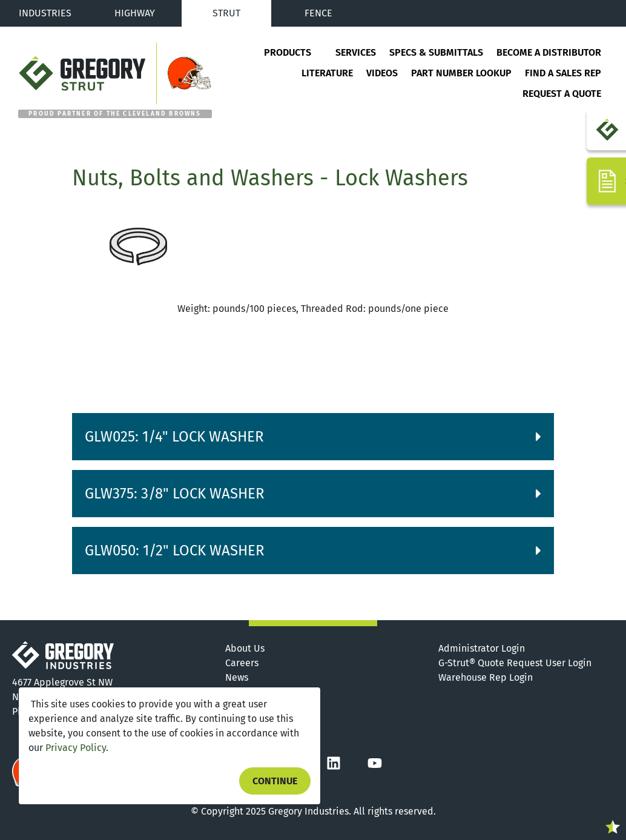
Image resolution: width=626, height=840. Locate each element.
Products (288, 52)
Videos (382, 73)
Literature (327, 73)
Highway (135, 13)
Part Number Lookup (461, 73)
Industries (45, 13)
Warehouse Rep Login (486, 677)
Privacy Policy (76, 748)
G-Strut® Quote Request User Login (515, 663)
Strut (226, 13)
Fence (318, 13)
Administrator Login (482, 648)
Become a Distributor (549, 52)
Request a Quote (562, 94)
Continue (275, 781)
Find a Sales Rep (563, 73)
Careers (242, 663)
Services (356, 52)
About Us (245, 648)
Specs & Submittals (436, 52)
